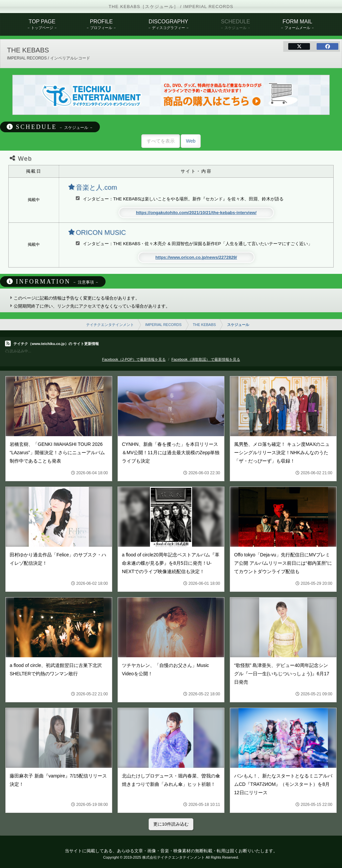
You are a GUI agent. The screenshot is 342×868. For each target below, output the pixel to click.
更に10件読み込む (171, 824)
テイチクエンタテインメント (110, 325)
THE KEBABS (204, 325)
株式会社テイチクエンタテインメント (174, 857)
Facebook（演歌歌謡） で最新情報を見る (206, 359)
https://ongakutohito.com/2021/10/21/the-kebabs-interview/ (196, 213)
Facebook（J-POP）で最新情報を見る (134, 359)
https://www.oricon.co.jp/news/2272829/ (196, 257)
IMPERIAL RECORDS (163, 325)
